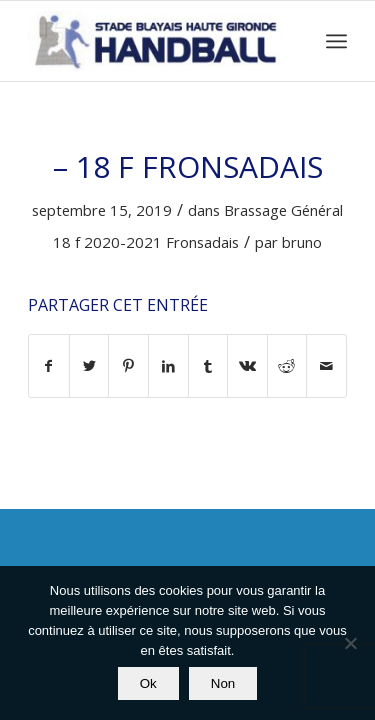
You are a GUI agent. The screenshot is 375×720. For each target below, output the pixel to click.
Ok (148, 683)
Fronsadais (202, 242)
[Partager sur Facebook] (49, 366)
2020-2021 (123, 242)
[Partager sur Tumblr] (208, 366)
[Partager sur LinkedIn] (168, 366)
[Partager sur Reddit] (287, 366)
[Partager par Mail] (326, 366)
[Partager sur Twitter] (89, 366)
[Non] (350, 643)
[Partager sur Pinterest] (128, 366)
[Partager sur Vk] (247, 366)
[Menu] (336, 41)
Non (223, 683)
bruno (302, 242)
